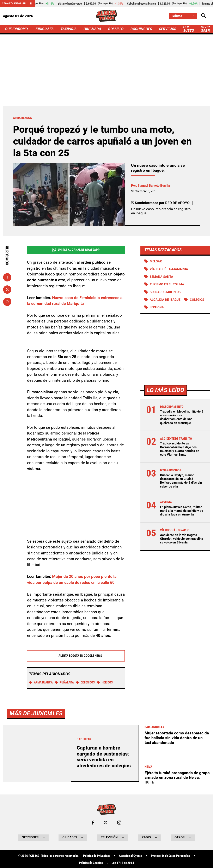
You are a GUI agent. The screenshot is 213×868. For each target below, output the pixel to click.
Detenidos (85, 683)
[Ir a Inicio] (107, 16)
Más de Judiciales (36, 830)
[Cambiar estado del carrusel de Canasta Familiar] (31, 4)
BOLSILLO (116, 29)
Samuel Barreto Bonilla (154, 186)
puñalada (64, 683)
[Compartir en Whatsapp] (7, 302)
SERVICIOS (168, 29)
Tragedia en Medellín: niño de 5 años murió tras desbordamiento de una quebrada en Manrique (182, 417)
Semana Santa (161, 277)
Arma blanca (41, 683)
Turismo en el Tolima (167, 284)
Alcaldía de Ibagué (165, 300)
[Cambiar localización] (183, 16)
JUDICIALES (44, 29)
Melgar (156, 261)
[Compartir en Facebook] (7, 277)
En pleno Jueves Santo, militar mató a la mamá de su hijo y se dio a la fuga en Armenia (182, 511)
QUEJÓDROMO (16, 29)
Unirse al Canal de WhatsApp (76, 250)
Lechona (157, 307)
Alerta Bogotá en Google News (76, 656)
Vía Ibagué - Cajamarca (169, 269)
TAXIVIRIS (69, 29)
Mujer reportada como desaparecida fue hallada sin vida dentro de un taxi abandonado (177, 854)
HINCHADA (92, 29)
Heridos (105, 683)
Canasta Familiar (14, 3)
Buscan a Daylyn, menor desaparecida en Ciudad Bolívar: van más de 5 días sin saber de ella (181, 481)
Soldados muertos (165, 292)
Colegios (197, 300)
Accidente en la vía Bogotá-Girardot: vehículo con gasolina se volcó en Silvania (182, 539)
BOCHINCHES (141, 29)
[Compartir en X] (7, 290)
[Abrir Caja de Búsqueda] (204, 16)
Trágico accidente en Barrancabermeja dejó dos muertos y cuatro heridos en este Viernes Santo (180, 449)
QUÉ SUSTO (189, 29)
